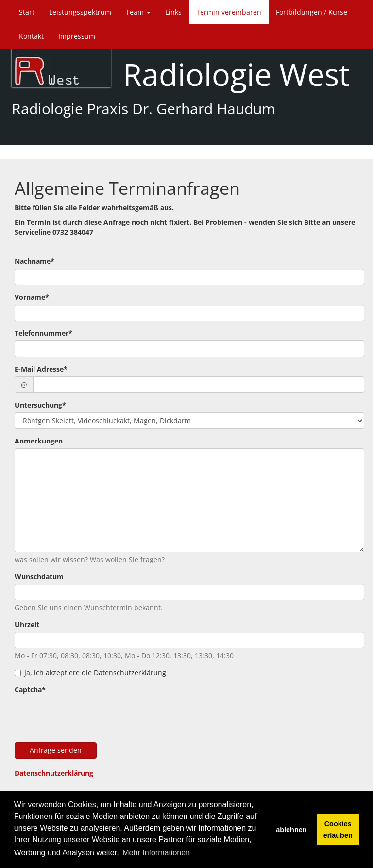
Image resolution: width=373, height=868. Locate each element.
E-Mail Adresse (41, 369)
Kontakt (31, 36)
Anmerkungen (39, 441)
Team (138, 12)
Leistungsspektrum (80, 12)
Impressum (77, 36)
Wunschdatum (39, 576)
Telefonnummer (43, 333)
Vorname (32, 297)
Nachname (34, 261)
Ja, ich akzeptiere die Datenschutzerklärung (90, 672)
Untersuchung (40, 405)
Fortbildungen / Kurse (312, 12)
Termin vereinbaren (229, 12)
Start (27, 12)
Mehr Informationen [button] (156, 853)
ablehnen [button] (291, 830)
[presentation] (88, 716)
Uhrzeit (27, 624)
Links (173, 12)
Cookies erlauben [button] (338, 830)
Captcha (30, 689)
